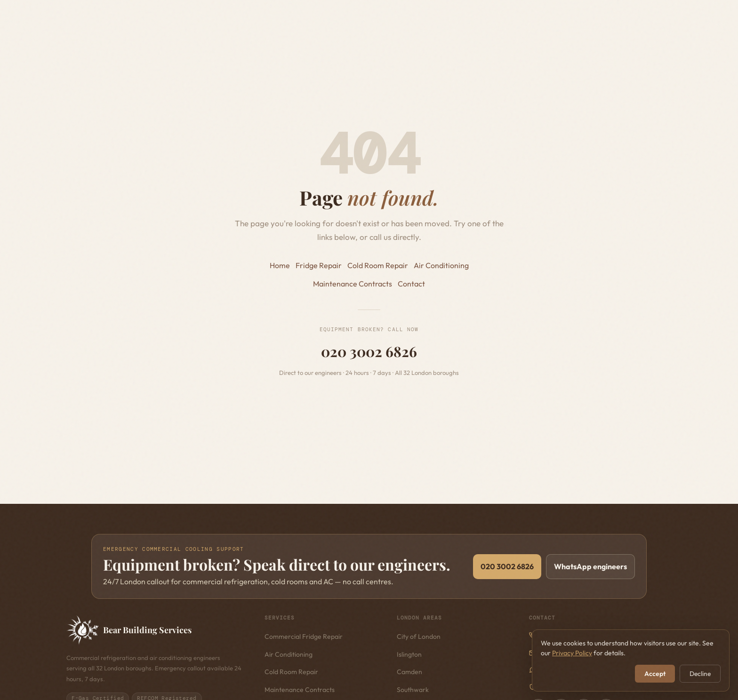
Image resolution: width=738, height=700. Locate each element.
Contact (411, 284)
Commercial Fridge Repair (304, 636)
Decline (700, 674)
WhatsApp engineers (590, 566)
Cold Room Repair (378, 265)
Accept (655, 674)
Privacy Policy (572, 653)
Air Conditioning (441, 265)
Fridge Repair (319, 265)
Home (280, 265)
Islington (409, 654)
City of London (419, 636)
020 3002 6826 (369, 351)
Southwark (413, 690)
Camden (409, 672)
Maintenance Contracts (353, 284)
